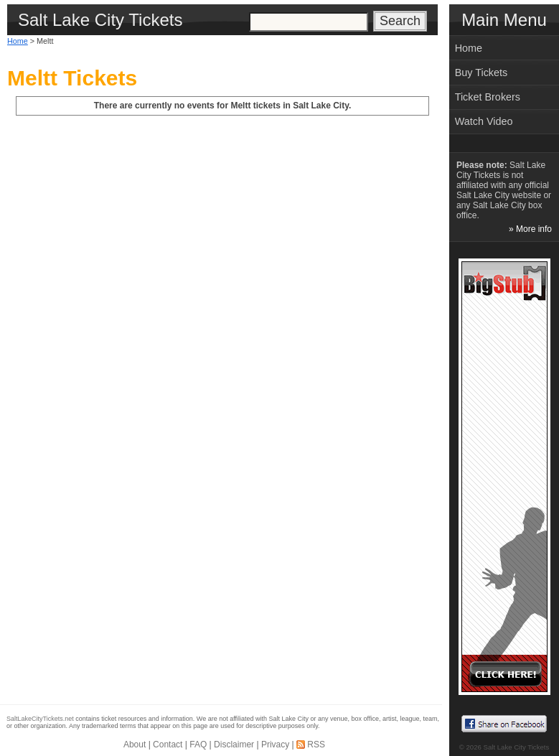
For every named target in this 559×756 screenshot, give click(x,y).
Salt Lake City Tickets (517, 747)
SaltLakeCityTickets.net (40, 719)
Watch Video (484, 121)
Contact (168, 745)
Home (18, 41)
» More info (530, 229)
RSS (316, 745)
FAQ (198, 745)
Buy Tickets (482, 73)
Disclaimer (234, 745)
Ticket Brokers (488, 97)
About (135, 745)
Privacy (275, 745)
